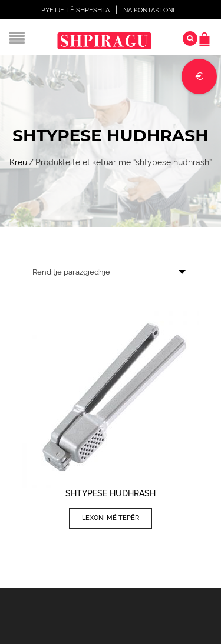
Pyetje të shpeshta (75, 10)
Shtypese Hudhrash (111, 493)
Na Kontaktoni (149, 10)
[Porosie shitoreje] (111, 272)
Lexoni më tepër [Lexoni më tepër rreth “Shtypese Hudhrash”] (111, 518)
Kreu (18, 162)
